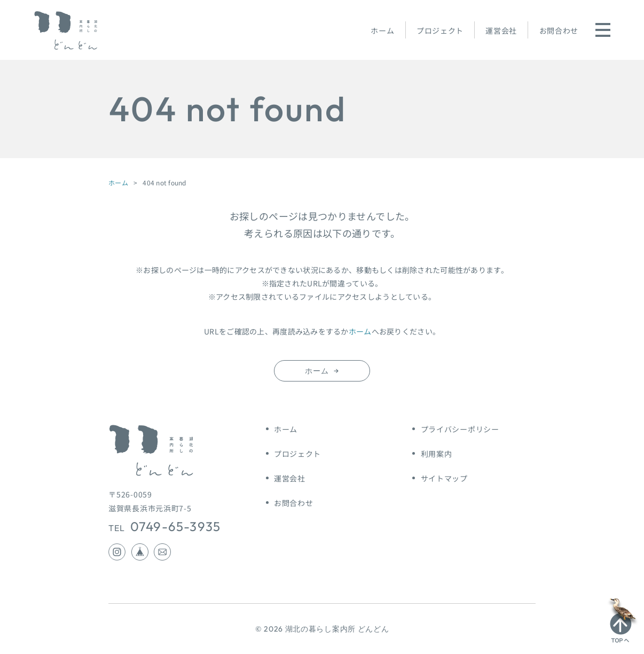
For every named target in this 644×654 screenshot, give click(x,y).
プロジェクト (440, 30)
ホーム (382, 30)
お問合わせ (559, 30)
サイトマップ (444, 478)
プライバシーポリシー (460, 429)
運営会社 (501, 30)
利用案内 (437, 454)
